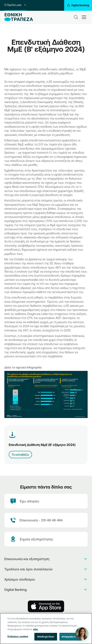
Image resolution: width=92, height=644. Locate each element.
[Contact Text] (46, 520)
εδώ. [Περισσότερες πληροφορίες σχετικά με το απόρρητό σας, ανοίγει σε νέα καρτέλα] (36, 633)
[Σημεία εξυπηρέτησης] (46, 539)
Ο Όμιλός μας (15, 5)
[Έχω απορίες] (46, 501)
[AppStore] (46, 606)
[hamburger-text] (84, 17)
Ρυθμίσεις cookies (18, 640)
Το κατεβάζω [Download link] (20, 455)
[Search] (76, 17)
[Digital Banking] (78, 5)
